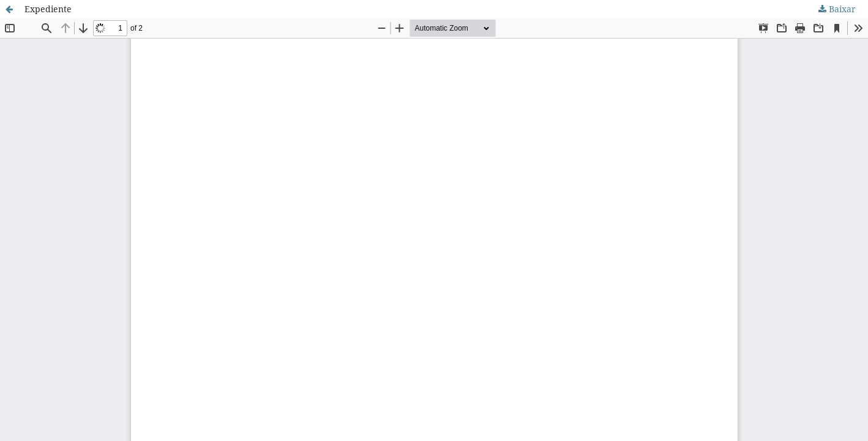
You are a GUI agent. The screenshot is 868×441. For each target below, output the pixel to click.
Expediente (48, 9)
